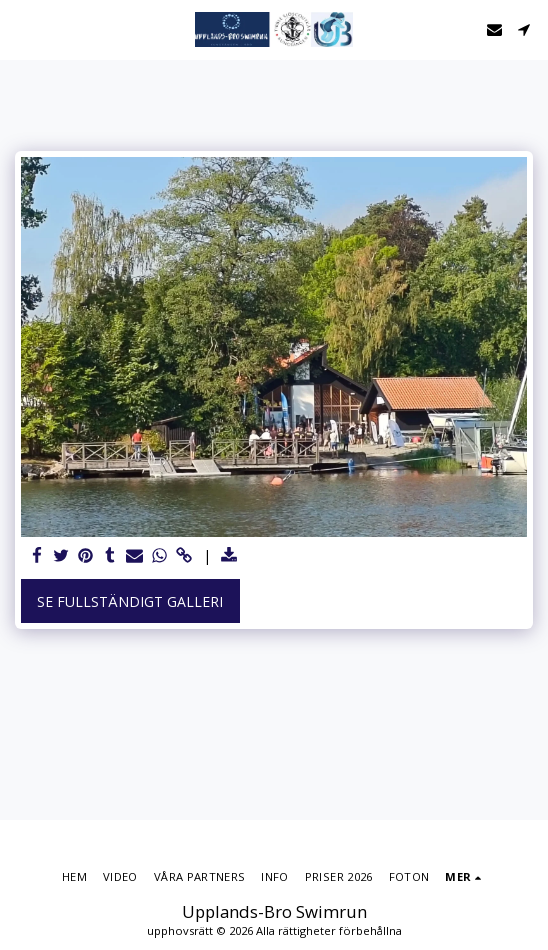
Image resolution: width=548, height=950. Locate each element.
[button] (22, 28)
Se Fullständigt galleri (130, 601)
